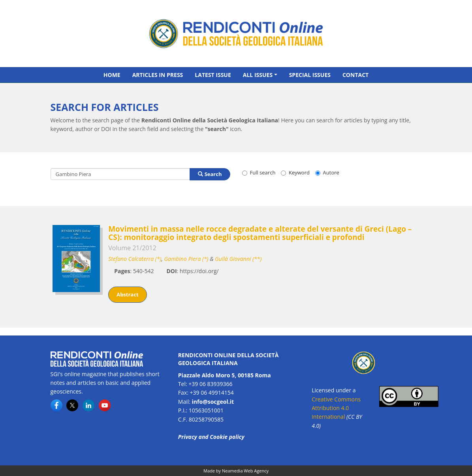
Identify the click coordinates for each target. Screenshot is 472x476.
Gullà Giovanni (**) (238, 259)
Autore (327, 172)
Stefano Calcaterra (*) (135, 259)
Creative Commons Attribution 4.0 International (336, 408)
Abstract (127, 294)
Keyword (295, 172)
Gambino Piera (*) (186, 259)
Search (210, 174)
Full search (259, 172)
